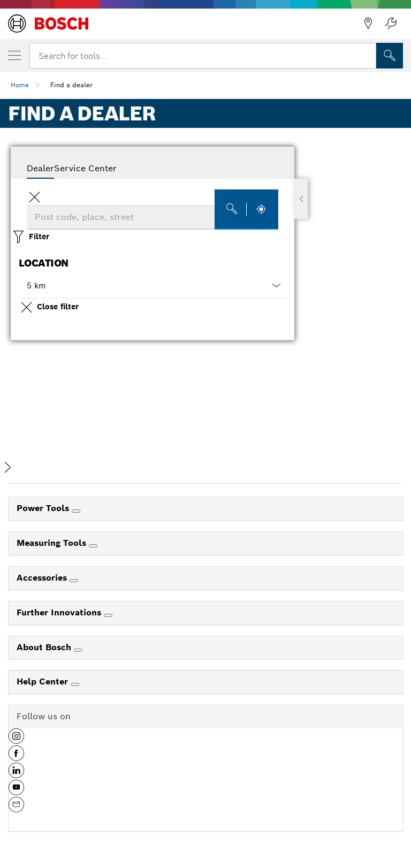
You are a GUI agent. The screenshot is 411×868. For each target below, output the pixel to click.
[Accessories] (74, 581)
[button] (153, 286)
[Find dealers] (246, 210)
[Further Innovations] (108, 615)
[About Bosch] (78, 650)
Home (20, 85)
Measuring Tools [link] (53, 543)
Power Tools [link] (44, 508)
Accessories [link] (43, 578)
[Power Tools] (76, 511)
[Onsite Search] (390, 56)
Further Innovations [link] (60, 612)
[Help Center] (75, 684)
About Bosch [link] (45, 647)
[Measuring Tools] (93, 546)
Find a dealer (71, 85)
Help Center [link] (44, 682)
